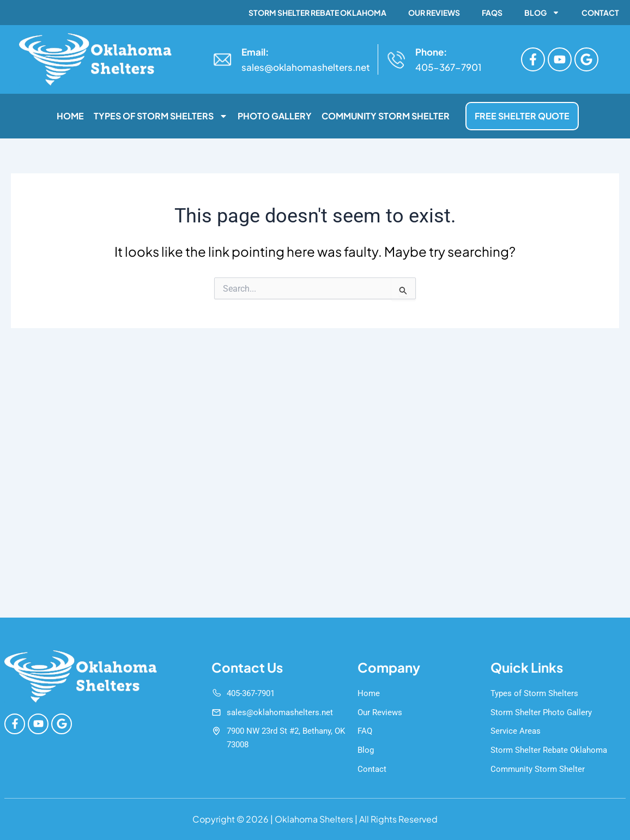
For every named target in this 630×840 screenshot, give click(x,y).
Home (70, 116)
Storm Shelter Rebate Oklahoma (317, 13)
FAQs (492, 13)
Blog (542, 13)
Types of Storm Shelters (161, 116)
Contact (600, 13)
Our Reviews (434, 13)
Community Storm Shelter (386, 116)
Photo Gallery (275, 116)
